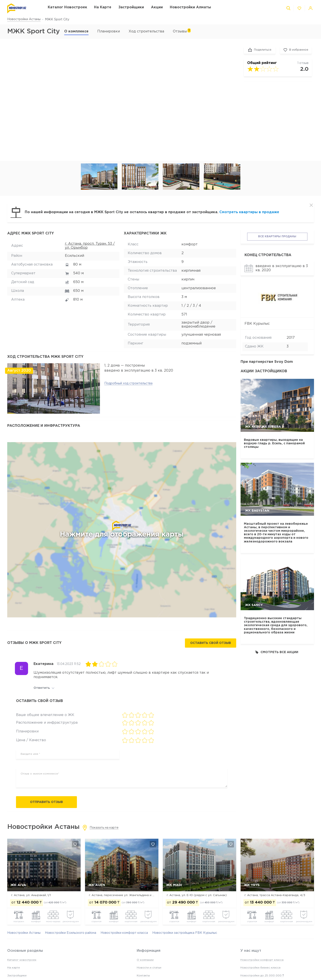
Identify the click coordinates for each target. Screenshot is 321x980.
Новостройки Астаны (24, 19)
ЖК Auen (97, 885)
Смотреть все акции (277, 652)
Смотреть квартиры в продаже (249, 212)
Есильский (74, 256)
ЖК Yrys (252, 885)
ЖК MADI (174, 885)
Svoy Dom (284, 362)
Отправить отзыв (46, 802)
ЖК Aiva (18, 885)
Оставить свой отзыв (211, 643)
